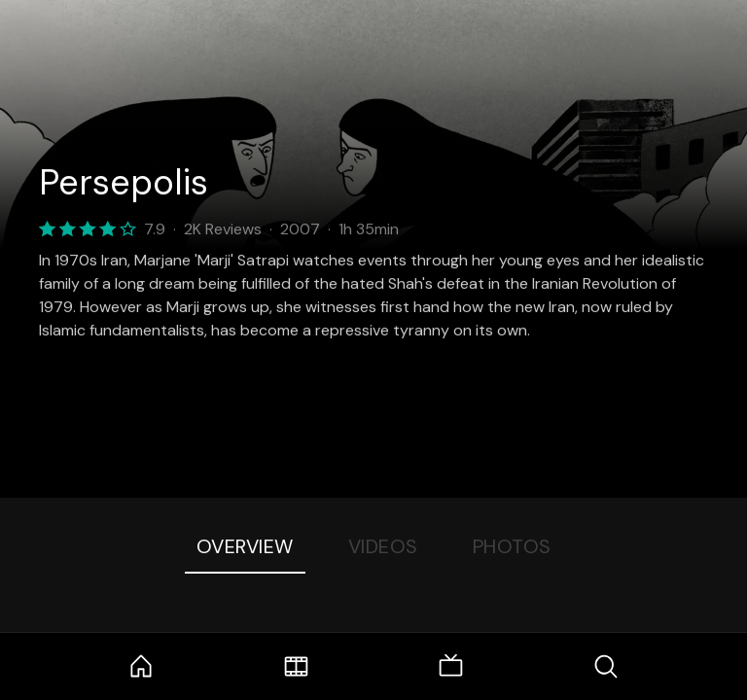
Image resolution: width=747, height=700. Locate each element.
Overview (245, 546)
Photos (512, 546)
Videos (383, 546)
